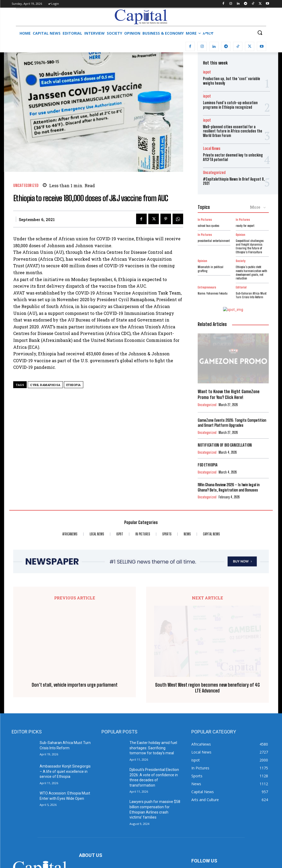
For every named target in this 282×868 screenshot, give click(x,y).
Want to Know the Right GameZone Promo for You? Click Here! (229, 394)
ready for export (245, 226)
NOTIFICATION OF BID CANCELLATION (225, 445)
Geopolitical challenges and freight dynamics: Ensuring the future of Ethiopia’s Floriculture (250, 246)
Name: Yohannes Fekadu (213, 293)
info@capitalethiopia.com (121, 831)
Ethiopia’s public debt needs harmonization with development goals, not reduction (251, 273)
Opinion (241, 235)
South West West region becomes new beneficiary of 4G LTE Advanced (207, 627)
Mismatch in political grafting (211, 269)
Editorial (241, 287)
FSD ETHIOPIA (208, 465)
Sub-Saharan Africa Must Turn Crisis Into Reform (251, 295)
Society (241, 261)
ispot (207, 72)
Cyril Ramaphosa (45, 385)
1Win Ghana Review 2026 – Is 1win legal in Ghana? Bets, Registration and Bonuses (229, 487)
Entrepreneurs (207, 287)
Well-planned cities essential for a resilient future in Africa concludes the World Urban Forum (233, 131)
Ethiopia (74, 385)
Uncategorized (26, 185)
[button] (260, 33)
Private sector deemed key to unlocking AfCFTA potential (233, 157)
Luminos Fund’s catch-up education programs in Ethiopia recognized (230, 105)
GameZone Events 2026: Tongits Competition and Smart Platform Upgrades (232, 423)
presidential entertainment (214, 241)
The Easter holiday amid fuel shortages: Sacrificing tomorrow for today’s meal (153, 687)
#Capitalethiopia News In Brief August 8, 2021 (234, 181)
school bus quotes (208, 226)
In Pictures (205, 220)
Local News (212, 148)
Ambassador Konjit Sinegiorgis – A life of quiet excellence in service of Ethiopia (65, 711)
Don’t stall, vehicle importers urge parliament (75, 618)
